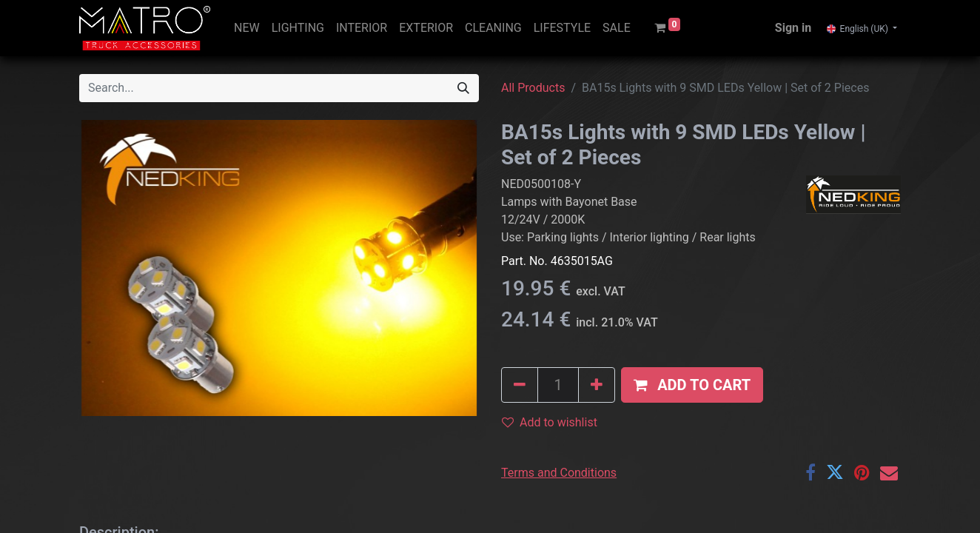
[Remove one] (520, 385)
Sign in (793, 28)
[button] (692, 385)
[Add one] (597, 385)
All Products (533, 88)
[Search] (463, 88)
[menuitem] (247, 28)
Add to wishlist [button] (550, 422)
